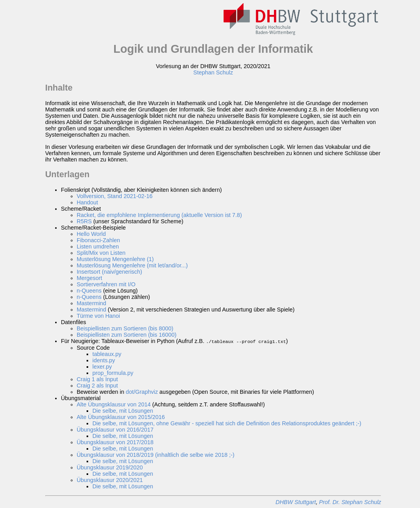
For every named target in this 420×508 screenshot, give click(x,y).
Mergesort (90, 278)
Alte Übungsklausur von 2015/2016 (121, 417)
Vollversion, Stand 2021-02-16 (115, 196)
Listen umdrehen (98, 247)
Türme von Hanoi (98, 316)
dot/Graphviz (142, 391)
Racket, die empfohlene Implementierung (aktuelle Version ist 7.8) (159, 215)
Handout (87, 202)
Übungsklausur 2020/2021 (110, 480)
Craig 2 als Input (97, 385)
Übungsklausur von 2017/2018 (115, 442)
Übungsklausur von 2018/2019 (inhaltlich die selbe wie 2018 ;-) (156, 454)
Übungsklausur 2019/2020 (110, 467)
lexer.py (102, 366)
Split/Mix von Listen (101, 253)
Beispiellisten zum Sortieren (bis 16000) (127, 335)
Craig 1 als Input (97, 379)
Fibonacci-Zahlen (98, 240)
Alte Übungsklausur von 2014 (114, 404)
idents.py (104, 360)
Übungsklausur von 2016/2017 (115, 429)
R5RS (84, 221)
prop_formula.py (113, 373)
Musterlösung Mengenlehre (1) (115, 259)
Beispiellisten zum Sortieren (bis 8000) (125, 328)
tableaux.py (107, 354)
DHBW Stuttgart (296, 502)
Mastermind (92, 303)
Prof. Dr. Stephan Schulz (350, 502)
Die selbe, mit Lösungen (123, 410)
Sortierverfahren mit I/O (106, 284)
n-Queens (89, 291)
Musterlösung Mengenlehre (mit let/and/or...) (132, 265)
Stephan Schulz (213, 72)
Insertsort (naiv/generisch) (109, 272)
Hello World (91, 234)
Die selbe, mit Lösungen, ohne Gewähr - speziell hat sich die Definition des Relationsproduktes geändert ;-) (227, 423)
